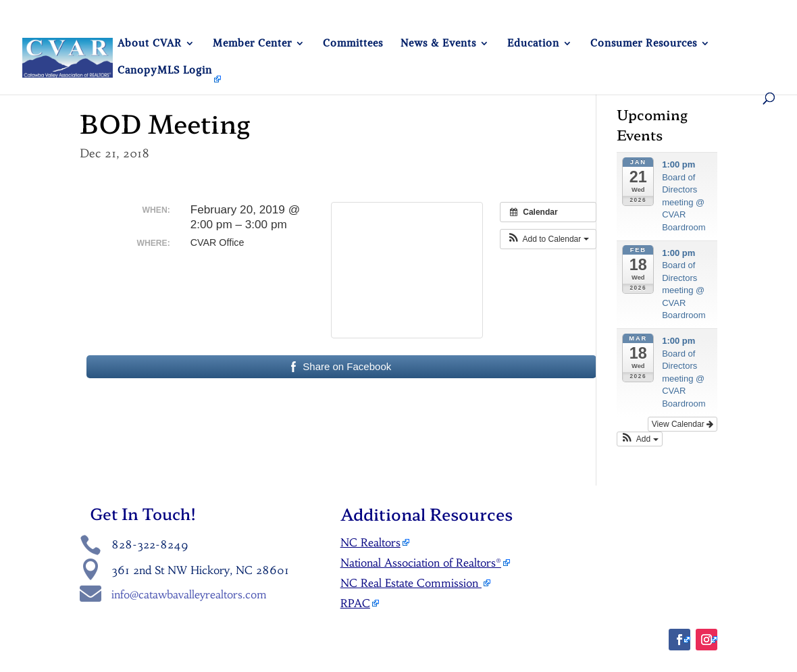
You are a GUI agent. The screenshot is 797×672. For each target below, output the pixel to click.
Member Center (252, 44)
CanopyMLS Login (165, 71)
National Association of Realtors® (421, 563)
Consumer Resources (644, 44)
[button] (548, 239)
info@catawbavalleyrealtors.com (189, 594)
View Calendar (683, 424)
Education (533, 44)
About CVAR (150, 44)
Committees (353, 44)
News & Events (438, 44)
